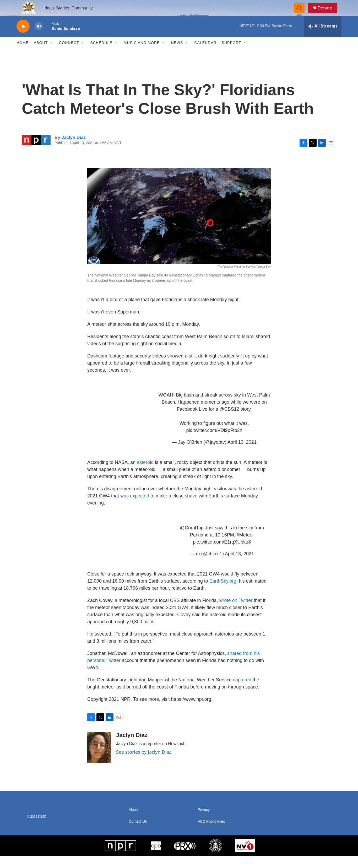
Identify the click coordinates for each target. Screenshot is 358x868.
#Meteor (245, 547)
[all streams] (323, 38)
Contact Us (138, 833)
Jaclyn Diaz (74, 149)
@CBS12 (229, 421)
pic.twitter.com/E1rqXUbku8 (222, 554)
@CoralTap (192, 540)
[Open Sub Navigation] (52, 55)
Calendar (205, 55)
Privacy (204, 821)
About (41, 55)
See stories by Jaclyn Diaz (144, 764)
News (177, 55)
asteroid (145, 474)
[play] (23, 38)
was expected (135, 508)
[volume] (39, 38)
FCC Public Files (211, 833)
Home (23, 55)
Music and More (142, 55)
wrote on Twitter (236, 612)
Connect (69, 55)
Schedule (101, 55)
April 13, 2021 (242, 454)
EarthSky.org (223, 593)
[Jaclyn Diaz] (99, 759)
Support (231, 55)
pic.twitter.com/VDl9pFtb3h (214, 442)
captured (243, 692)
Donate (328, 14)
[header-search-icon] (302, 14)
